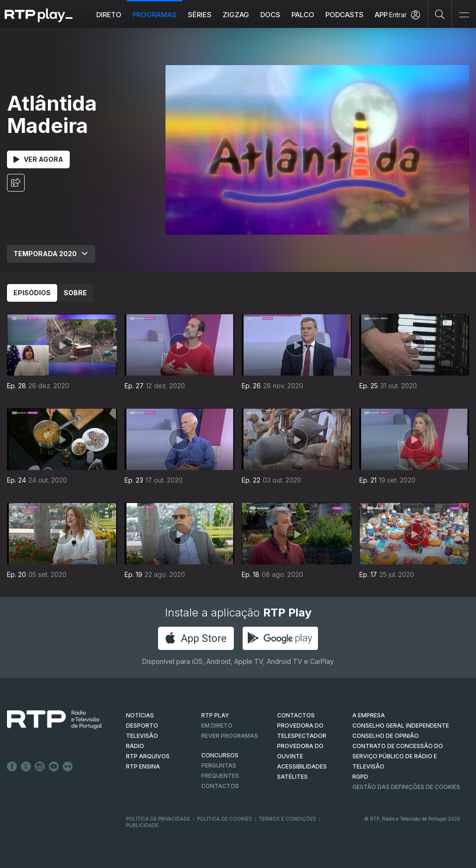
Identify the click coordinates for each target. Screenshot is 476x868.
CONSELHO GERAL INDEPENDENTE (401, 726)
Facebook (12, 767)
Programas (155, 15)
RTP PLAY (215, 715)
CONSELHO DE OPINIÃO (386, 736)
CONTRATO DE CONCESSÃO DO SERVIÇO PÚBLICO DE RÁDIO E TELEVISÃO (398, 756)
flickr (68, 767)
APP (381, 15)
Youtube (54, 767)
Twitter (26, 767)
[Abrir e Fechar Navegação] (464, 15)
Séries (200, 15)
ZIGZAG (236, 15)
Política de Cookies (225, 819)
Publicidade (142, 825)
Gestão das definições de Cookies (406, 787)
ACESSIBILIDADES (302, 766)
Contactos (220, 786)
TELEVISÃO (142, 736)
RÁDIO (135, 746)
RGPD (360, 777)
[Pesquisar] (440, 14)
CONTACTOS (296, 715)
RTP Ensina (143, 766)
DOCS (270, 15)
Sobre (75, 293)
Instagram (40, 767)
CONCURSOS (220, 755)
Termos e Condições (288, 819)
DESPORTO (142, 726)
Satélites (292, 777)
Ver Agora (38, 159)
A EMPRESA (369, 715)
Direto (109, 15)
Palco (303, 15)
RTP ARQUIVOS (148, 756)
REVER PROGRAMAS (230, 736)
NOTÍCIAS (140, 715)
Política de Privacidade (158, 819)
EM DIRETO (217, 726)
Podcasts (344, 15)
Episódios (32, 293)
